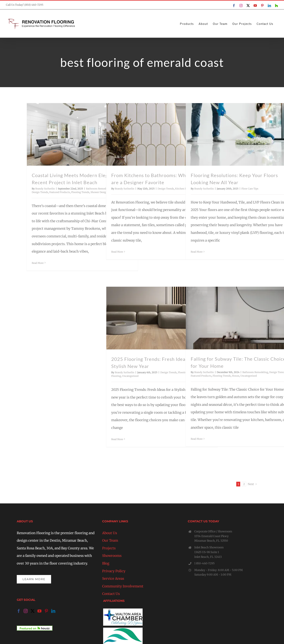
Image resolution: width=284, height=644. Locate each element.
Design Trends (40, 192)
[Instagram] (26, 611)
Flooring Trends (80, 192)
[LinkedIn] (53, 611)
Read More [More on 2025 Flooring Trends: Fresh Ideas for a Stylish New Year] (117, 439)
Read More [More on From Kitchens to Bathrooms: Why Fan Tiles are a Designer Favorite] (117, 252)
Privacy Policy (114, 571)
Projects (109, 548)
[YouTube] (39, 611)
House (236, 376)
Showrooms (112, 556)
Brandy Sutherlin (45, 189)
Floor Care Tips (250, 189)
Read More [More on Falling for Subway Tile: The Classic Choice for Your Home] (197, 439)
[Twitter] (33, 611)
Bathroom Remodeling (99, 189)
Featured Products (60, 192)
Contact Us (111, 594)
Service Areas (113, 579)
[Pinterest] (46, 611)
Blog (106, 563)
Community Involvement (123, 586)
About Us (110, 533)
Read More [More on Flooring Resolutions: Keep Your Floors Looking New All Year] (197, 252)
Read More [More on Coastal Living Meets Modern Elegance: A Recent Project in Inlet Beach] (38, 263)
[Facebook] (19, 611)
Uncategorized (130, 376)
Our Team (110, 540)
